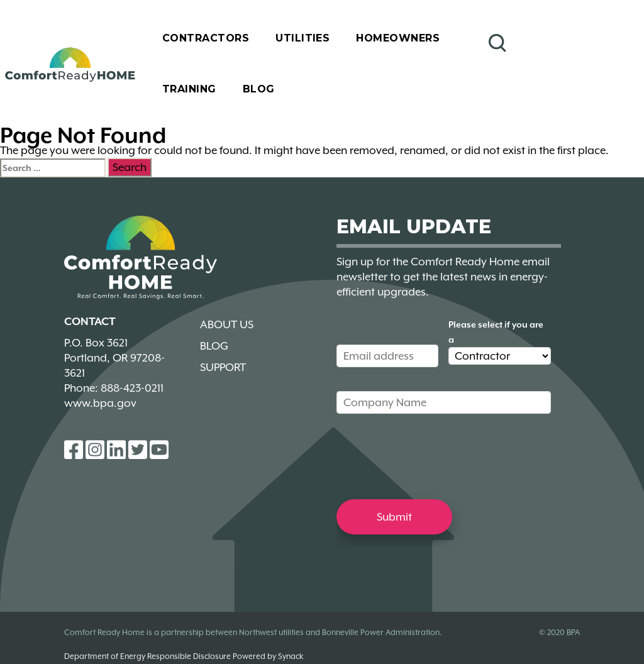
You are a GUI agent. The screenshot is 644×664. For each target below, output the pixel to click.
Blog (259, 89)
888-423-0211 (132, 388)
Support (223, 367)
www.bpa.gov (100, 403)
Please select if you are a (496, 332)
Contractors (206, 38)
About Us (227, 324)
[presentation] (432, 456)
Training (189, 89)
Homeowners (398, 38)
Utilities (303, 38)
